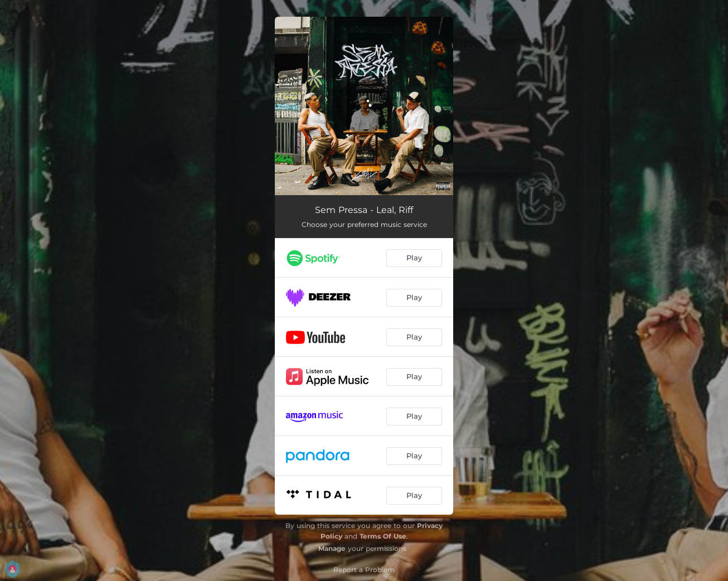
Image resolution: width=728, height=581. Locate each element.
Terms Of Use (383, 536)
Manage (332, 548)
